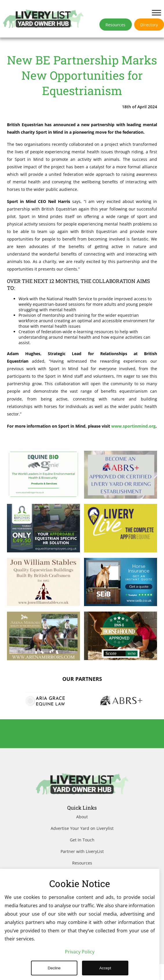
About (82, 833)
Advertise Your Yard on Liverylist (82, 844)
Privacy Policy (80, 952)
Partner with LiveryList (82, 867)
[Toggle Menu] (156, 13)
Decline (54, 968)
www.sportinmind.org (42, 442)
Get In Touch (82, 856)
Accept (105, 968)
